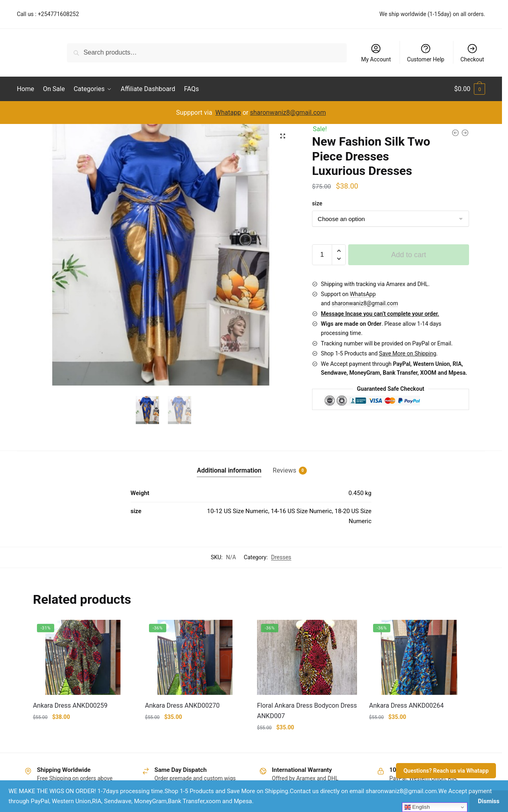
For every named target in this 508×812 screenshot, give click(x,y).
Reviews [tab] (285, 471)
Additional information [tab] (229, 470)
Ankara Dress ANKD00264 (406, 705)
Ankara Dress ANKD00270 (182, 705)
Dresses (281, 557)
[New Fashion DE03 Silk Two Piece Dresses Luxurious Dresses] (465, 133)
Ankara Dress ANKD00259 (70, 705)
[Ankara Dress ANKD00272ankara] (455, 133)
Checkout (472, 53)
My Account (376, 53)
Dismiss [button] (489, 801)
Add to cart (409, 255)
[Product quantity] (322, 255)
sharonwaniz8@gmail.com (288, 113)
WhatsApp (363, 294)
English (417, 807)
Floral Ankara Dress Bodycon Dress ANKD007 (307, 711)
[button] (283, 136)
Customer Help (425, 53)
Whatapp (228, 113)
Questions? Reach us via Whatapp (446, 771)
